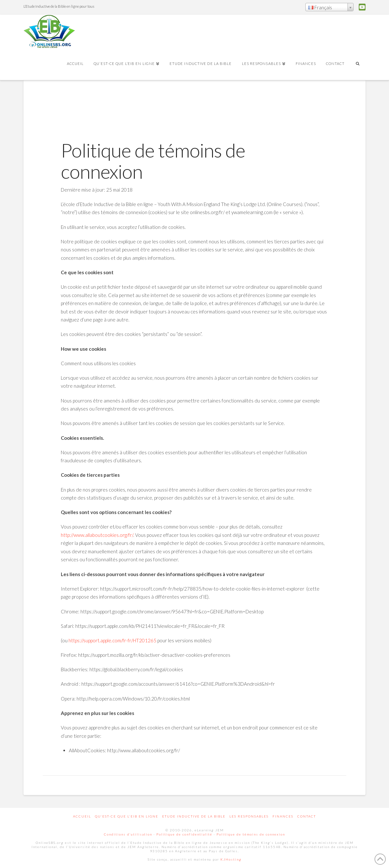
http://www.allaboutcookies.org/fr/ (97, 535)
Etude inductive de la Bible (194, 816)
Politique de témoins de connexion (251, 834)
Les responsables (249, 816)
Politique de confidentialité (184, 834)
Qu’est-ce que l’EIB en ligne (127, 816)
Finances (283, 816)
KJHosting (231, 859)
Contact (307, 816)
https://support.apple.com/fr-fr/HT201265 (112, 640)
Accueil (82, 816)
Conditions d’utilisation (128, 834)
